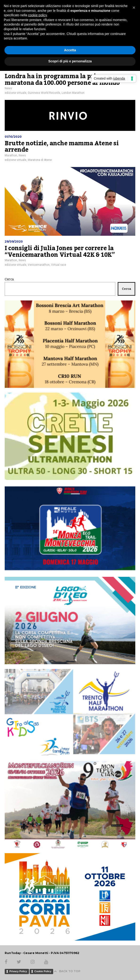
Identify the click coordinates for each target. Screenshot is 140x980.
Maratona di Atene (40, 160)
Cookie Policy (43, 971)
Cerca (9, 279)
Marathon (11, 155)
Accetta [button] (70, 50)
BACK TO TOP (67, 971)
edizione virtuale (16, 93)
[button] (134, 8)
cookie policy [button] (38, 15)
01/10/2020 (13, 137)
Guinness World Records (44, 93)
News (8, 88)
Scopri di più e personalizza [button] (70, 61)
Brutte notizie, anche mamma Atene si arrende (62, 147)
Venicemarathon (39, 265)
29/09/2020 (14, 242)
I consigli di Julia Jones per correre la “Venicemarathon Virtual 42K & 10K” (60, 252)
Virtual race (59, 265)
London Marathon (73, 93)
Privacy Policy (18, 971)
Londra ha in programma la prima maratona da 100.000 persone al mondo (62, 80)
